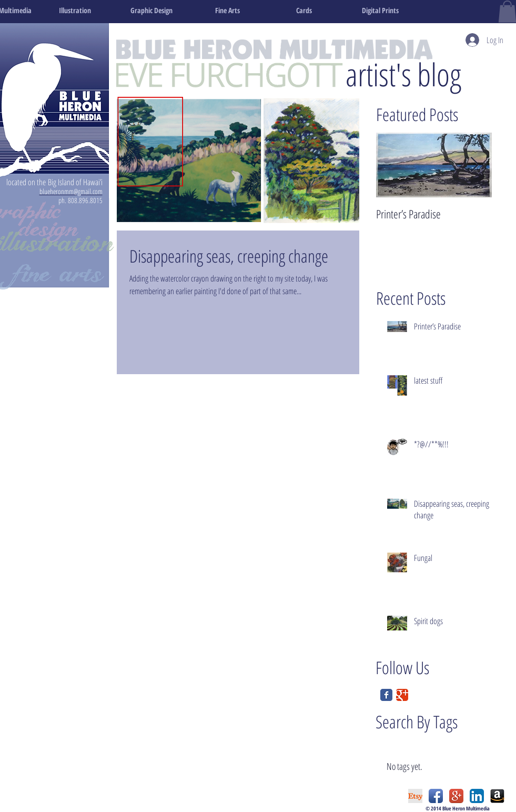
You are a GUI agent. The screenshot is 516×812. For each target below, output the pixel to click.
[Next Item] (475, 165)
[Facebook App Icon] (436, 796)
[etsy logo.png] (415, 796)
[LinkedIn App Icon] (477, 796)
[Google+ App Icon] (456, 796)
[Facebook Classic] (386, 695)
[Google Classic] (402, 695)
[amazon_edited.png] (497, 796)
